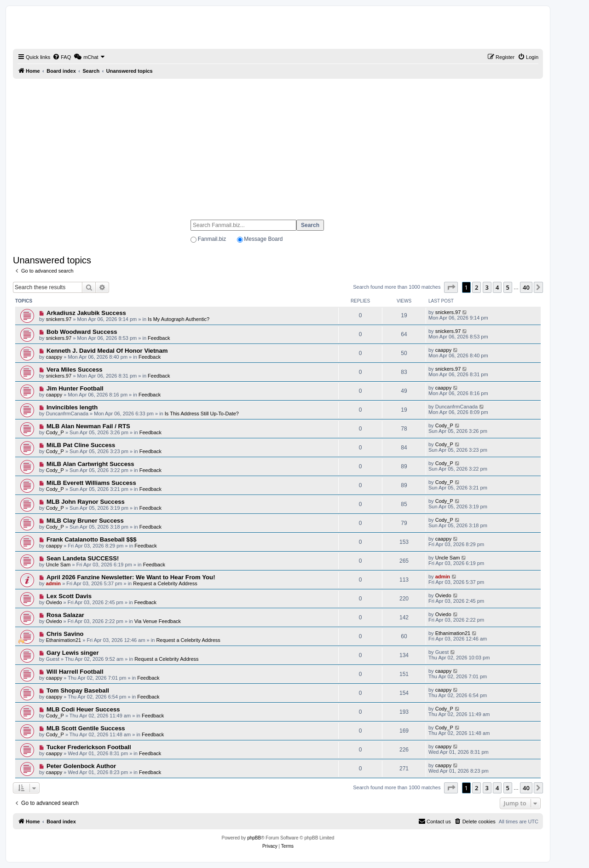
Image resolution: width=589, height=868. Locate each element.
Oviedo (54, 602)
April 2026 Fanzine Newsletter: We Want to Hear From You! (131, 577)
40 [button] (526, 287)
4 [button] (497, 287)
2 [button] (476, 287)
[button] (451, 287)
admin (53, 583)
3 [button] (487, 287)
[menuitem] (62, 57)
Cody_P (55, 432)
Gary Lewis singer (73, 653)
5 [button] (508, 287)
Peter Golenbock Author (81, 766)
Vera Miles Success (75, 370)
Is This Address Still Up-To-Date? (202, 414)
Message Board (263, 239)
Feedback (159, 338)
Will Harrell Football (75, 672)
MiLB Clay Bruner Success (85, 521)
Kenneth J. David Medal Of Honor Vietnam (107, 351)
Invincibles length (72, 407)
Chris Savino (65, 634)
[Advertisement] (278, 145)
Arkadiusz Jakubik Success (86, 313)
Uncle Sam (58, 565)
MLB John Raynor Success (86, 502)
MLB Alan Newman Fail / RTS (88, 426)
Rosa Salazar (65, 615)
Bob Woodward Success (82, 332)
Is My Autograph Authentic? (179, 319)
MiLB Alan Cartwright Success (90, 464)
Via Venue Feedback (158, 621)
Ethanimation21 (64, 640)
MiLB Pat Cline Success (81, 445)
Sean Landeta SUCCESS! (83, 558)
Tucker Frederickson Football (89, 747)
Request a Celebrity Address (165, 583)
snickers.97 (59, 319)
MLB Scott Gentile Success (86, 728)
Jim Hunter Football (75, 388)
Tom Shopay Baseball (78, 690)
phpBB (254, 838)
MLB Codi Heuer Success (83, 709)
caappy (54, 357)
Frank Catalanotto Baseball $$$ (92, 539)
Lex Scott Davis (69, 596)
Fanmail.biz (212, 239)
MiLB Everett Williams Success (91, 483)
